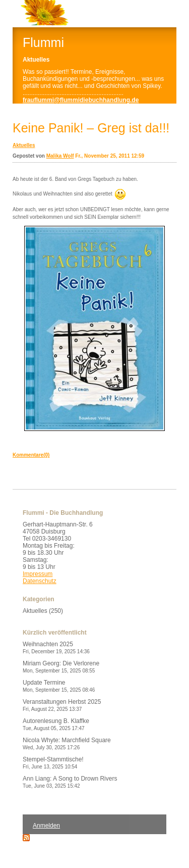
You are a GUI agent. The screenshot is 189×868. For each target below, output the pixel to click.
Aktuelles (24, 145)
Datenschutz (40, 581)
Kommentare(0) (31, 455)
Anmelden (46, 826)
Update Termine (59, 686)
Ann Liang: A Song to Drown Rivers (70, 782)
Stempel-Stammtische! (53, 763)
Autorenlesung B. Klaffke (56, 724)
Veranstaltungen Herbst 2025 (62, 705)
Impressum (38, 574)
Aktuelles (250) (43, 611)
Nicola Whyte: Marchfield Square (67, 743)
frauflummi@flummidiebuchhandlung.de (81, 100)
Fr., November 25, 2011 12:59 (110, 156)
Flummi (43, 42)
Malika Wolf (60, 156)
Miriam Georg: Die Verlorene (61, 667)
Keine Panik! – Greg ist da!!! (91, 128)
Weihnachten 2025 (56, 647)
